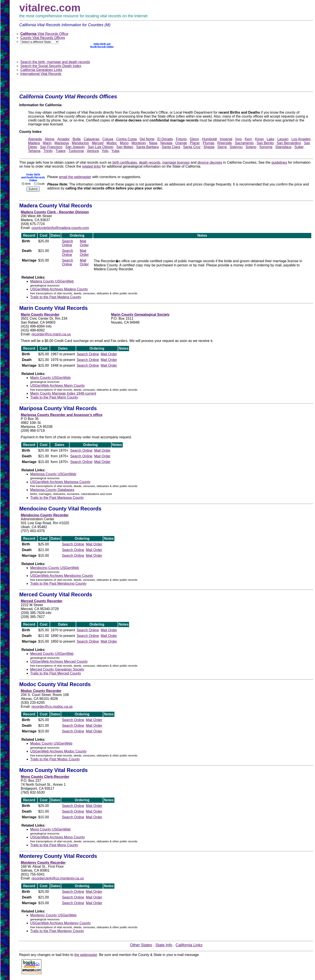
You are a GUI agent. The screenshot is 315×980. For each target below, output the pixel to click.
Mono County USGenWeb (50, 829)
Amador (63, 139)
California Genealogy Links (41, 70)
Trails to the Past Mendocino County (58, 584)
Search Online (67, 243)
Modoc (112, 143)
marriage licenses (176, 162)
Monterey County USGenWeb (53, 915)
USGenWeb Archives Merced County (59, 662)
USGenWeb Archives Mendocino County (62, 576)
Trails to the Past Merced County (56, 673)
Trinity (48, 151)
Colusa (108, 139)
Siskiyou (236, 147)
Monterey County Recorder (43, 863)
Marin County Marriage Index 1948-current (63, 393)
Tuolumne (76, 151)
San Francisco (51, 147)
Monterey (139, 143)
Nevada (166, 143)
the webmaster (86, 955)
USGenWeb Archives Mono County (58, 837)
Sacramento (244, 143)
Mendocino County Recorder (45, 515)
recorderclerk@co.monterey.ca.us (58, 878)
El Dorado (165, 139)
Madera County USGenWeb (52, 281)
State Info (164, 945)
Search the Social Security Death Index (51, 66)
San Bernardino (289, 143)
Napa (153, 143)
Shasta (209, 147)
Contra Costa (126, 139)
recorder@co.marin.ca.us (51, 334)
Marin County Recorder (40, 315)
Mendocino (80, 143)
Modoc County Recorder (41, 691)
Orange (181, 143)
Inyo (238, 139)
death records (150, 162)
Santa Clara (171, 147)
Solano (251, 147)
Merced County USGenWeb (52, 654)
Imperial (226, 139)
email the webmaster (75, 177)
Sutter (299, 147)
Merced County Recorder (42, 601)
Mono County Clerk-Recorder (45, 777)
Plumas (209, 143)
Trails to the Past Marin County (54, 397)
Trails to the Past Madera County (56, 297)
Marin (47, 143)
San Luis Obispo (101, 147)
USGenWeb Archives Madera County (59, 289)
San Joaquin (75, 147)
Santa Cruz (192, 147)
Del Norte (147, 139)
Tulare (61, 151)
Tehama (34, 151)
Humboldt (209, 139)
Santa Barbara (148, 147)
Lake (270, 139)
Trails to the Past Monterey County (57, 931)
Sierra (222, 147)
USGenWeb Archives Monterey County (60, 923)
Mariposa (62, 143)
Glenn (194, 139)
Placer (195, 143)
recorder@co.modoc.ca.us (52, 707)
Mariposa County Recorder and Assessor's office (62, 415)
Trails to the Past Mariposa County (57, 498)
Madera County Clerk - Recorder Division (55, 212)
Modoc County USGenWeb (51, 743)
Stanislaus (283, 147)
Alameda (35, 139)
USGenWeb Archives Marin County (58, 386)
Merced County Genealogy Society (57, 669)
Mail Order (84, 243)
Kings (259, 139)
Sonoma (266, 147)
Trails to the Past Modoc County (55, 759)
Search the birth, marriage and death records (55, 62)
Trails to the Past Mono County (54, 845)
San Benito (265, 143)
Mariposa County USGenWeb (53, 474)
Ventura (93, 151)
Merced (98, 143)
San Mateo (125, 147)
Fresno (181, 139)
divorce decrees (210, 162)
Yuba (115, 151)
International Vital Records (41, 74)
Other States (141, 945)
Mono (124, 143)
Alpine (50, 139)
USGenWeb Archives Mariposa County (60, 482)
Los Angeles (301, 139)
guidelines (279, 162)
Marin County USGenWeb (50, 378)
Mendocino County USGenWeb (55, 568)
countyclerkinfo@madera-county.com (60, 228)
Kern (248, 139)
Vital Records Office (44, 34)
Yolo (105, 151)
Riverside (225, 143)
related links (91, 166)
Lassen (283, 139)
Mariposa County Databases (52, 490)
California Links (189, 945)
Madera (34, 143)
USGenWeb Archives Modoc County (58, 751)
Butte (77, 139)
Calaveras (91, 139)
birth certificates (125, 162)
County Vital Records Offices (43, 38)
